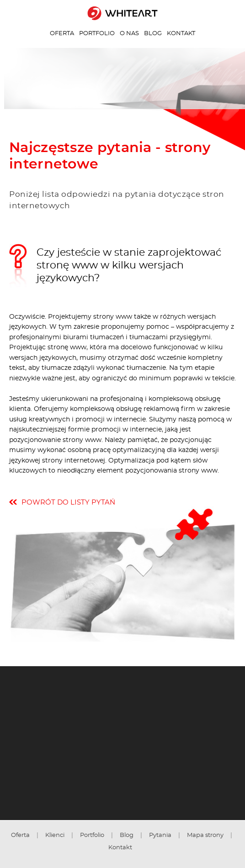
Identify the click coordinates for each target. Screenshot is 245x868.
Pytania (160, 835)
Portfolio (97, 33)
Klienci (55, 835)
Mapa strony (205, 835)
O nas (129, 33)
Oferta (62, 33)
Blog (153, 33)
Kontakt (181, 33)
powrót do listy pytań (68, 502)
